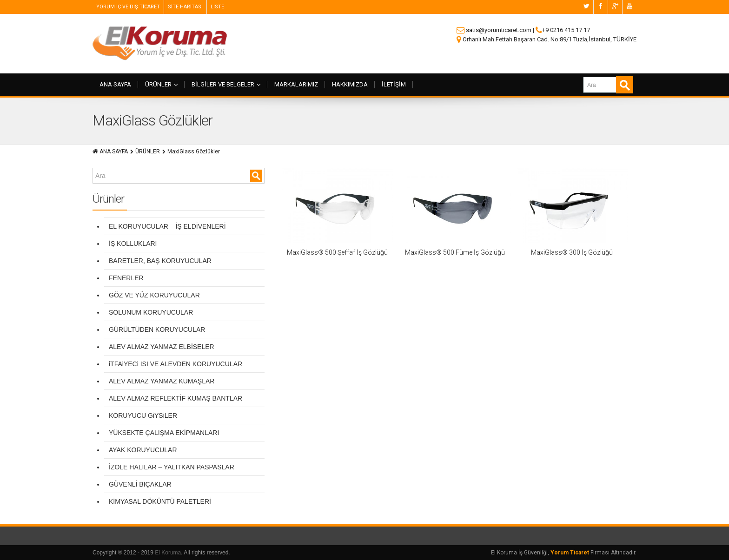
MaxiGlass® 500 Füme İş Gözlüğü (455, 252)
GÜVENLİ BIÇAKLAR (140, 484)
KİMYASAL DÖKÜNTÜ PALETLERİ (160, 501)
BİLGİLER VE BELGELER (226, 84)
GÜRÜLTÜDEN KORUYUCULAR (157, 329)
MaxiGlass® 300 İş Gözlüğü (572, 252)
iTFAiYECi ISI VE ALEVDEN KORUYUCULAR (176, 364)
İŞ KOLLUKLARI (133, 244)
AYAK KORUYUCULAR (143, 450)
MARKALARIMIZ (296, 84)
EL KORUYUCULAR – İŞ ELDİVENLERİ (167, 226)
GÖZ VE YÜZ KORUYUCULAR (154, 295)
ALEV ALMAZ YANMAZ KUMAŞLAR (162, 381)
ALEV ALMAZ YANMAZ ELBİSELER (162, 347)
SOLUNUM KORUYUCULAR (151, 312)
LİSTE (217, 7)
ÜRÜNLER (161, 84)
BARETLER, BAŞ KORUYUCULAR (160, 261)
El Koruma (168, 553)
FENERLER (126, 278)
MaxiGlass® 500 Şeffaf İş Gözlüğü (337, 252)
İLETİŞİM (394, 84)
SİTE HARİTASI (185, 7)
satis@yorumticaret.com (499, 30)
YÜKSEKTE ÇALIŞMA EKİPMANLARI (164, 433)
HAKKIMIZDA (350, 84)
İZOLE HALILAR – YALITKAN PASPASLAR (172, 467)
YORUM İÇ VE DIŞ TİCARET (128, 7)
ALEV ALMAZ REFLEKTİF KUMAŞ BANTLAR (176, 398)
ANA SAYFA (115, 84)
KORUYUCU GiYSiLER (143, 415)
